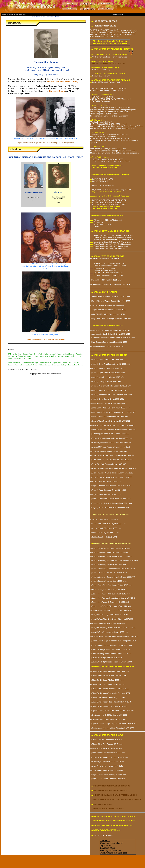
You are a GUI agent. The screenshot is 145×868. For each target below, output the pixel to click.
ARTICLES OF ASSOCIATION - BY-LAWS (109, 88)
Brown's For (99, 273)
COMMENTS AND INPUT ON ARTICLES (107, 90)
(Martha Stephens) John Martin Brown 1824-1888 (111, 548)
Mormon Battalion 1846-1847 (105, 270)
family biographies (119, 57)
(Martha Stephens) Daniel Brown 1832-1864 (108, 565)
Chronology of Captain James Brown (108, 275)
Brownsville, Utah (117, 273)
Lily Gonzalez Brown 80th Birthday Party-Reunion (112, 190)
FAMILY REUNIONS (100, 181)
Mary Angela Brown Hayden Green (112, 499)
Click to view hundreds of (102, 57)
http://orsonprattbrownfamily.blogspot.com (109, 63)
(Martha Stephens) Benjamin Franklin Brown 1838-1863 (113, 577)
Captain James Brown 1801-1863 (105, 258)
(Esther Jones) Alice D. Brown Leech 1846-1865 (110, 602)
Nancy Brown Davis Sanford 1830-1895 (122, 561)
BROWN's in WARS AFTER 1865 (107, 830)
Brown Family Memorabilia (104, 268)
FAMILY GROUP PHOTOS (103, 179)
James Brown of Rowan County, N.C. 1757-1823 (111, 297)
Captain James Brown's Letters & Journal (110, 266)
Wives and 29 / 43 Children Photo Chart (110, 263)
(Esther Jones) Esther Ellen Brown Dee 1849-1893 (111, 606)
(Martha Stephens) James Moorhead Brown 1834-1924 (113, 569)
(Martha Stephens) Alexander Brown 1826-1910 (110, 552)
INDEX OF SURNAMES (103, 804)
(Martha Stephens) (98, 561)
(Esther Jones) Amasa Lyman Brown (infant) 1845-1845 (113, 598)
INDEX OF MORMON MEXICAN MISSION (110, 790)
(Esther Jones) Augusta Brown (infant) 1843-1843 (111, 594)
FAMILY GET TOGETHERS (103, 185)
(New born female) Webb (110, 434)
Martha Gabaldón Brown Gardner (112, 508)
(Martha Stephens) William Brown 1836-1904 (109, 573)
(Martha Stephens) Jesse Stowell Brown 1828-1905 (111, 556)
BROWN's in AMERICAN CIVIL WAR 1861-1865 (113, 825)
